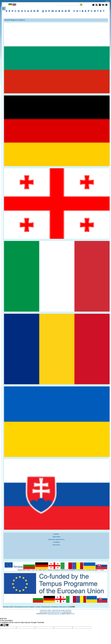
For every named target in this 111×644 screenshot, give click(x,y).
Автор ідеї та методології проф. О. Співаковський (55, 612)
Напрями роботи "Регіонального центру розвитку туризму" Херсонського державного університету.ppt (36, 607)
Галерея (56, 542)
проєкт (56, 534)
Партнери (56, 537)
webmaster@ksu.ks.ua (54, 614)
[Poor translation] (6, 625)
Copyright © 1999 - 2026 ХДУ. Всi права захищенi (55, 610)
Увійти (107, 1)
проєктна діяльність (56, 539)
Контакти (56, 545)
